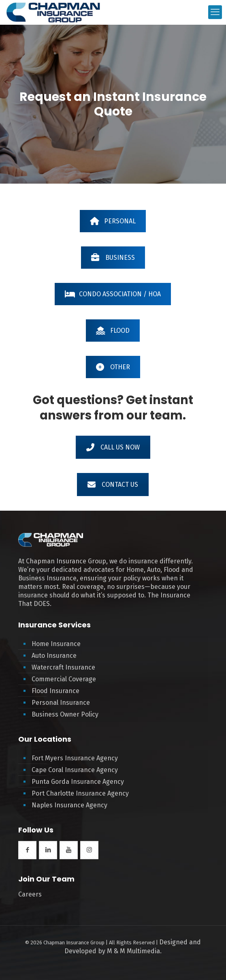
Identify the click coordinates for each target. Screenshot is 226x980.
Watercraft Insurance (63, 667)
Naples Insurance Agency (69, 805)
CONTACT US (113, 485)
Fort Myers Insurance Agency (75, 758)
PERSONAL (113, 221)
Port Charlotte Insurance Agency (80, 793)
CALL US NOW (113, 447)
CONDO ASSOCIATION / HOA (113, 294)
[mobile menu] (215, 12)
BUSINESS (113, 258)
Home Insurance (56, 644)
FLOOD (113, 331)
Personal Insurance (61, 703)
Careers (30, 894)
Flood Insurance (55, 691)
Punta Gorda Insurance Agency (78, 782)
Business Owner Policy (65, 714)
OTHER (113, 367)
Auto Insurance (54, 656)
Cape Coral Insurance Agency (75, 770)
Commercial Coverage (64, 679)
